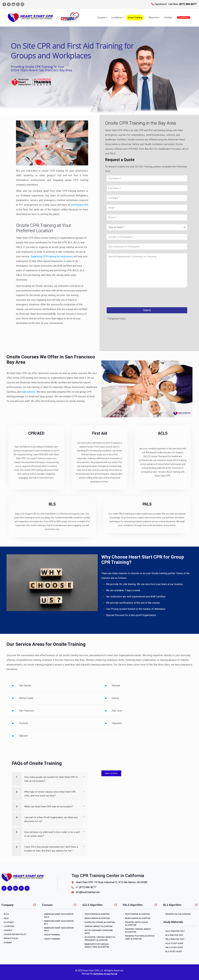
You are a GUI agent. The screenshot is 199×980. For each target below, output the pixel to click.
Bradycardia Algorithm (97, 918)
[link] (50, 779)
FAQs (6, 918)
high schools (29, 392)
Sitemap (8, 943)
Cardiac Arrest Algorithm (98, 926)
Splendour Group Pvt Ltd (105, 974)
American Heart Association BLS (59, 922)
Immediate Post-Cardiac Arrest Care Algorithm (97, 946)
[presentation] (130, 298)
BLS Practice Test (174, 935)
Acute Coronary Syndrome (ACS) (99, 932)
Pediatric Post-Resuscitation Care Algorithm (140, 937)
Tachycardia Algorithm (97, 914)
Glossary (9, 922)
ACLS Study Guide (174, 943)
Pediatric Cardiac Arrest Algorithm (138, 930)
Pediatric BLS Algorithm (178, 914)
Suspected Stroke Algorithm (100, 922)
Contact (8, 930)
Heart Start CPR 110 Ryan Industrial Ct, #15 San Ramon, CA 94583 (109, 882)
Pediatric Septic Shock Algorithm (137, 924)
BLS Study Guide (174, 951)
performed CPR (80, 205)
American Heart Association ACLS (59, 915)
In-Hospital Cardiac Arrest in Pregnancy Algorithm (100, 939)
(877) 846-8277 (187, 4)
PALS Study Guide (174, 947)
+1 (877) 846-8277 (84, 887)
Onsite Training (52, 939)
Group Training (52, 935)
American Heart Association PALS (59, 929)
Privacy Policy (11, 938)
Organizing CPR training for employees (52, 256)
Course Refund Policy (15, 934)
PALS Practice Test (175, 939)
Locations (9, 926)
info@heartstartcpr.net (86, 892)
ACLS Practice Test (175, 931)
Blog (6, 914)
